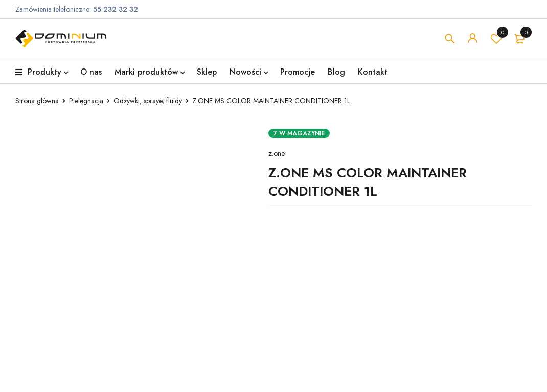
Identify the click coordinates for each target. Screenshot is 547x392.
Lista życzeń (496, 38)
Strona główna (37, 101)
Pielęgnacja (86, 101)
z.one (277, 153)
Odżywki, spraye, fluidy (148, 101)
